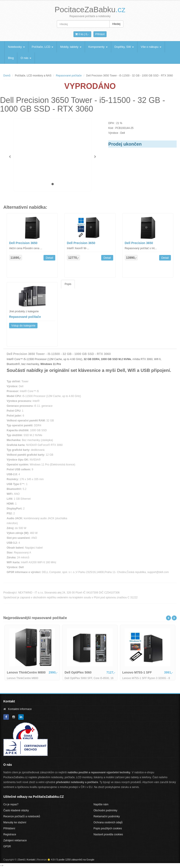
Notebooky (16, 47)
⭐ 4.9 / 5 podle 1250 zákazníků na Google (71, 860)
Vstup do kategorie (23, 326)
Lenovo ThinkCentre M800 (26, 672)
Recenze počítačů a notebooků (22, 816)
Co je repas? (11, 804)
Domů (7, 76)
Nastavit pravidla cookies (108, 834)
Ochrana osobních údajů (108, 822)
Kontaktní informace (20, 709)
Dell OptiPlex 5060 (78, 672)
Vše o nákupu (151, 47)
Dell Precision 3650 (23, 243)
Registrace (10, 834)
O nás (26, 58)
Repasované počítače (69, 76)
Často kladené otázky (16, 810)
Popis (68, 284)
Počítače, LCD (43, 47)
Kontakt (31, 860)
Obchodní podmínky (105, 810)
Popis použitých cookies (108, 828)
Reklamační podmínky (107, 816)
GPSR (7, 846)
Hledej (116, 24)
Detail (49, 258)
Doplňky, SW (124, 47)
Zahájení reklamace (15, 840)
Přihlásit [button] (100, 34)
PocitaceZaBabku (90, 9)
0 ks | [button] (82, 34)
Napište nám (101, 804)
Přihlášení (9, 828)
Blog (11, 58)
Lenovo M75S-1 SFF (137, 672)
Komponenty (98, 47)
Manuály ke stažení (15, 822)
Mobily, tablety (71, 47)
